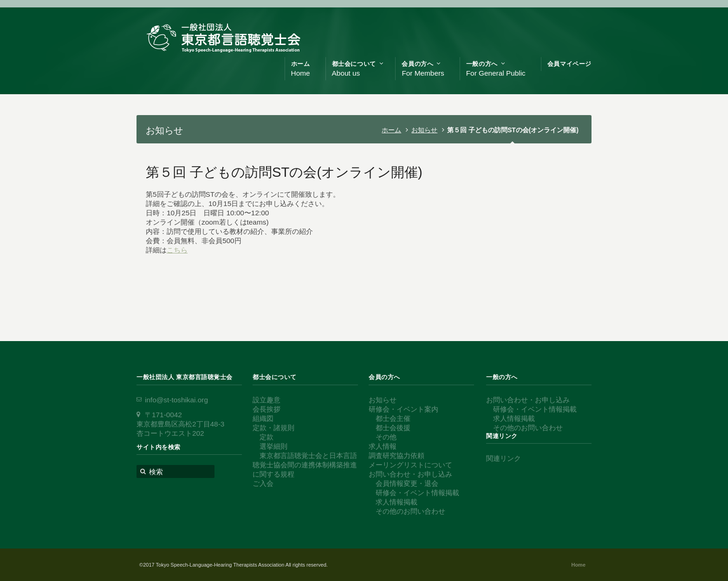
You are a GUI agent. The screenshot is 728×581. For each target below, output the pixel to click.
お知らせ (424, 130)
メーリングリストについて (410, 465)
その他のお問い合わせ (410, 511)
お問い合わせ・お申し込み (410, 474)
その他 (386, 437)
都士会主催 (393, 418)
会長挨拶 (266, 409)
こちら (177, 250)
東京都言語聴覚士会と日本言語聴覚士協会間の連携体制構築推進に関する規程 (305, 465)
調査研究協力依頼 (396, 455)
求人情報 (383, 446)
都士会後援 (393, 428)
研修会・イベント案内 (403, 409)
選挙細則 (273, 446)
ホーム (391, 130)
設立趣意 (266, 400)
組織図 (263, 418)
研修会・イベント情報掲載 (417, 493)
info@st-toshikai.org (176, 400)
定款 (266, 437)
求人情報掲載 (396, 502)
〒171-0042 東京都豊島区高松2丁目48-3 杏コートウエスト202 (180, 424)
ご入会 (263, 483)
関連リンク (504, 458)
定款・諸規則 (273, 428)
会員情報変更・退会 (407, 483)
